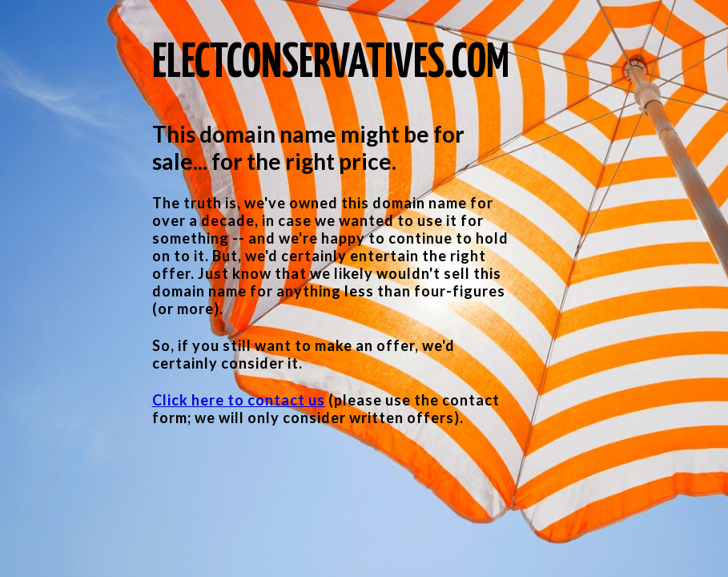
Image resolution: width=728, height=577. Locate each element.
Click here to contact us (239, 400)
